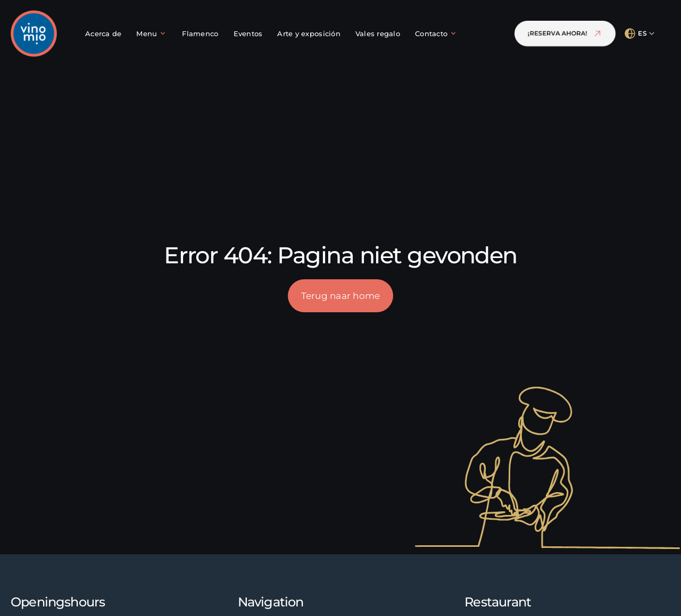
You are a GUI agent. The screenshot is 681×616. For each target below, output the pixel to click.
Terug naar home (341, 295)
